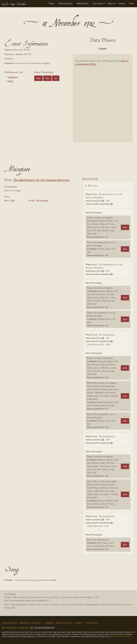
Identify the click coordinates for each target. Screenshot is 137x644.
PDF (80, 49)
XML (47, 78)
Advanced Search (66, 4)
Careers (48, 623)
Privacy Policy (64, 623)
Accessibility (10, 623)
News (131, 4)
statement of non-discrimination (120, 636)
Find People (92, 623)
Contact (122, 4)
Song (11, 81)
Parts (13, 201)
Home (51, 4)
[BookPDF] (103, 98)
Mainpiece (13, 77)
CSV (56, 78)
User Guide (98, 4)
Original (95, 49)
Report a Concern (30, 623)
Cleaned (110, 49)
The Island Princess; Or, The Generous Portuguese (41, 180)
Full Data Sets (83, 4)
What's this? (93, 186)
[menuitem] (51, 4)
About (110, 4)
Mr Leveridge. (42, 201)
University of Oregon (17, 628)
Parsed (124, 49)
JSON (38, 78)
